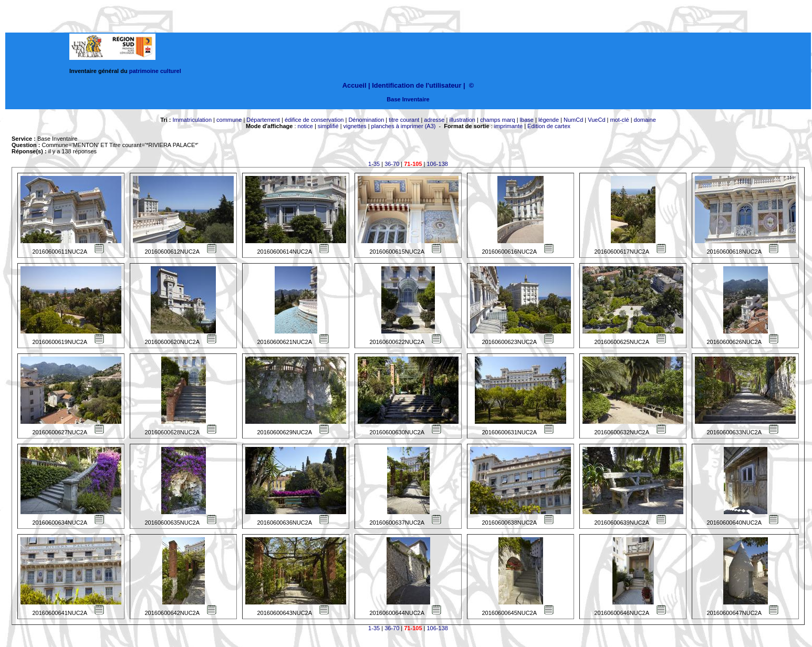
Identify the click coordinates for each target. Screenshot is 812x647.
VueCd (596, 120)
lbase (527, 120)
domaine (645, 120)
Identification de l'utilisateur (417, 85)
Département (263, 120)
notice (305, 126)
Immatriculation (192, 120)
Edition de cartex (549, 126)
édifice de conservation (314, 120)
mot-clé (620, 120)
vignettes (355, 126)
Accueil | (356, 85)
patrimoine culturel (155, 71)
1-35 (374, 164)
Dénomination (366, 120)
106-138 (438, 164)
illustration (462, 120)
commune (229, 120)
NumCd (573, 120)
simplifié (328, 126)
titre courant (404, 120)
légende (549, 120)
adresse (434, 120)
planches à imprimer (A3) (404, 126)
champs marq (498, 120)
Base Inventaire (408, 99)
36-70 (392, 164)
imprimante (508, 126)
